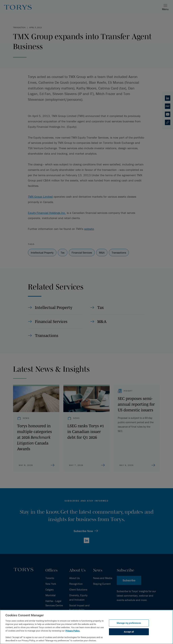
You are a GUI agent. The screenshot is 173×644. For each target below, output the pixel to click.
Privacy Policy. (73, 631)
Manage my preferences (129, 623)
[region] (86, 627)
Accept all (129, 632)
